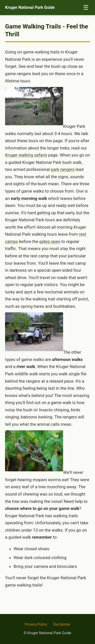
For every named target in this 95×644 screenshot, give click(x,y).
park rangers (63, 169)
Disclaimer (62, 624)
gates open (50, 241)
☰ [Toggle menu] (86, 7)
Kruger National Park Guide (30, 7)
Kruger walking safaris (26, 155)
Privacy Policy (36, 624)
